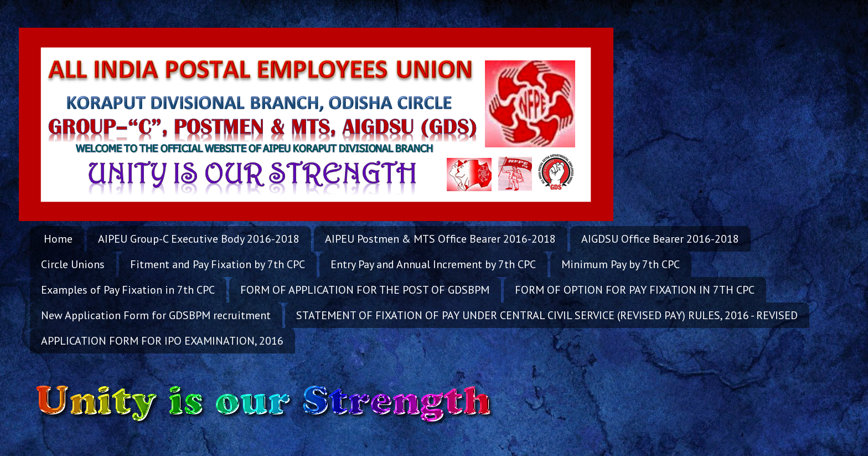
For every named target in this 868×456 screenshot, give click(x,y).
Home (58, 239)
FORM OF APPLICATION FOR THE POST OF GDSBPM (365, 290)
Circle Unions (73, 264)
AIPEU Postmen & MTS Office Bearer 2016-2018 (440, 239)
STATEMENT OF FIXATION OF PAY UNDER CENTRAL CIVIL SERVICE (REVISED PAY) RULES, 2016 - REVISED (547, 315)
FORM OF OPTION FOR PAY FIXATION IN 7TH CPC (635, 290)
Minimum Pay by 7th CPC (621, 264)
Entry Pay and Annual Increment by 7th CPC (433, 264)
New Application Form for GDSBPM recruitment (156, 315)
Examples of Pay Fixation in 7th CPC (128, 290)
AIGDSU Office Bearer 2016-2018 (660, 239)
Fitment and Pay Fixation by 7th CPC (218, 264)
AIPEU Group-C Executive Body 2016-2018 (199, 239)
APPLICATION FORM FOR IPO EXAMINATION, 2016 (162, 341)
